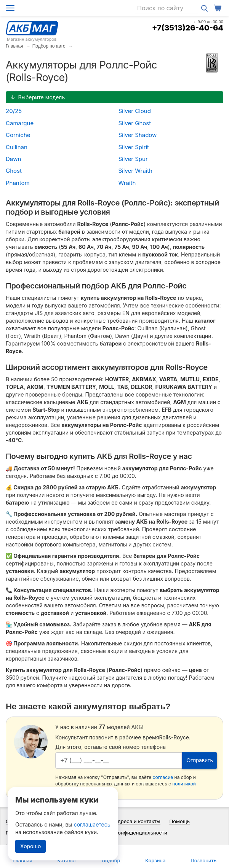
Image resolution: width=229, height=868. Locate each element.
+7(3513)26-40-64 (188, 28)
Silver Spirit (134, 147)
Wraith (127, 183)
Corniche (18, 135)
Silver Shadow (138, 135)
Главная (14, 46)
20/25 (14, 111)
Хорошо (30, 846)
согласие (163, 777)
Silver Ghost (135, 123)
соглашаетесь (92, 824)
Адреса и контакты (137, 821)
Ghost (14, 171)
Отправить (199, 760)
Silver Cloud (135, 111)
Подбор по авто (49, 46)
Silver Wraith (135, 171)
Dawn (13, 159)
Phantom (18, 183)
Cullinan (17, 147)
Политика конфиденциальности (129, 833)
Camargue (20, 123)
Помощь (179, 821)
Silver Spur (133, 159)
